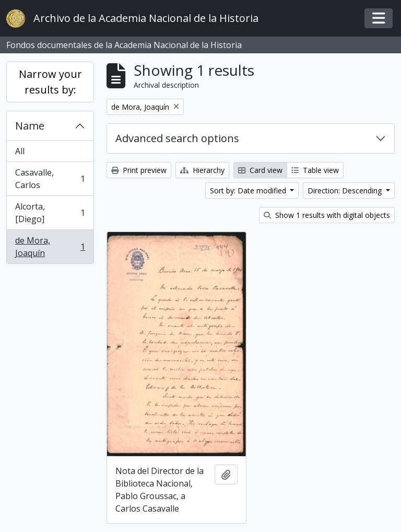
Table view (315, 170)
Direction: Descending (346, 190)
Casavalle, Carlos (50, 179)
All (20, 151)
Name (30, 126)
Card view (260, 170)
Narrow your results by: (50, 82)
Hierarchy (202, 170)
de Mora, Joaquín (50, 247)
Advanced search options (177, 138)
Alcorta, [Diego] (50, 213)
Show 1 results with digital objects (327, 215)
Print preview (139, 170)
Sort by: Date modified (249, 190)
